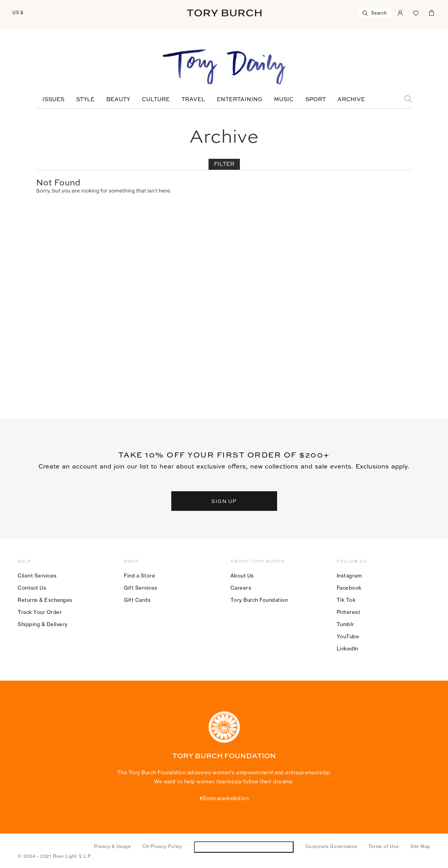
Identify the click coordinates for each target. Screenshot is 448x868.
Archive (351, 100)
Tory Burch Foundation (259, 600)
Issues (53, 100)
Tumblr (346, 624)
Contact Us (32, 588)
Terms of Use (384, 846)
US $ (18, 13)
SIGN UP (224, 501)
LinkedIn (347, 648)
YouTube (348, 636)
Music (284, 100)
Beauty (118, 100)
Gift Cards (137, 600)
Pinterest (349, 612)
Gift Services (141, 588)
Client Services (37, 576)
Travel (193, 100)
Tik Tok (346, 600)
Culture (156, 100)
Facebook (349, 588)
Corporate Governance (331, 846)
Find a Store (140, 576)
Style (85, 100)
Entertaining (239, 100)
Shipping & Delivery (43, 624)
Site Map (420, 846)
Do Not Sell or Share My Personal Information (244, 847)
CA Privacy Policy (162, 846)
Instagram (349, 576)
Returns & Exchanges (45, 600)
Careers (241, 588)
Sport (316, 100)
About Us (242, 576)
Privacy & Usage (112, 846)
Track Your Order (40, 612)
